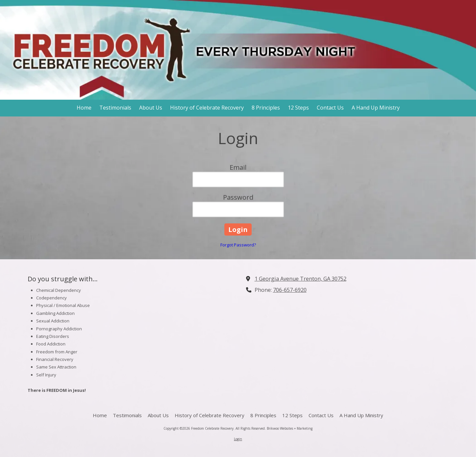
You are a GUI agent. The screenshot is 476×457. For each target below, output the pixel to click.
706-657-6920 (290, 290)
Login (238, 439)
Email (238, 167)
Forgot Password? (238, 245)
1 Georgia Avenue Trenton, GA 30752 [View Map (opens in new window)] (301, 279)
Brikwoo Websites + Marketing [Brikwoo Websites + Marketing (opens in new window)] (290, 428)
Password (238, 197)
